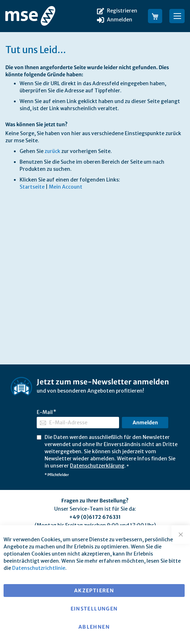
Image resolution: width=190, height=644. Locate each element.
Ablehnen (94, 627)
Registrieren (122, 11)
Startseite (32, 187)
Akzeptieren (94, 591)
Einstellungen (94, 609)
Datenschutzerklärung (97, 466)
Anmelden (120, 20)
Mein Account (66, 187)
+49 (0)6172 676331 (95, 517)
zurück (52, 151)
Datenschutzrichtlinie (39, 568)
